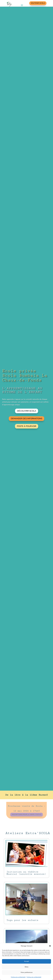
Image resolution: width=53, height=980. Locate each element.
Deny (27, 967)
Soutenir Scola (38, 3)
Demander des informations (26, 419)
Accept (26, 961)
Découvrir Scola (27, 411)
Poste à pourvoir (26, 426)
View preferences (27, 972)
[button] (50, 946)
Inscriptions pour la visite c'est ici (26, 813)
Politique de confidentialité (18, 977)
